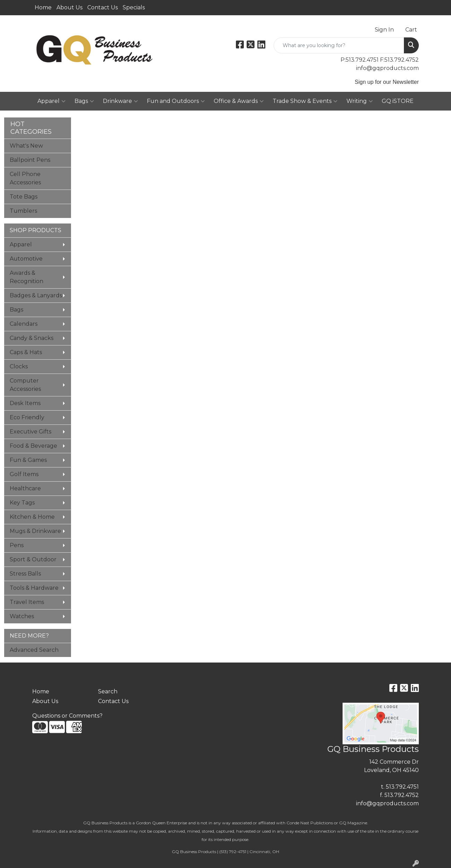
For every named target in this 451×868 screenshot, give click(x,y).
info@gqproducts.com (387, 68)
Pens (17, 545)
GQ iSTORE (398, 101)
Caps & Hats (26, 352)
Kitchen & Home (32, 517)
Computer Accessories (25, 385)
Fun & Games (28, 460)
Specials (134, 7)
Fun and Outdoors (176, 101)
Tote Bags (24, 197)
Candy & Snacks (32, 338)
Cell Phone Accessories (25, 178)
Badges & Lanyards (36, 295)
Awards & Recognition (26, 277)
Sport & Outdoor (33, 559)
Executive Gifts (30, 432)
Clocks (19, 366)
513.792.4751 (402, 787)
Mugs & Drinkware (35, 531)
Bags (84, 101)
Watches (22, 616)
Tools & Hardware (34, 588)
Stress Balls (25, 574)
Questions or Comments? (67, 716)
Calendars (24, 324)
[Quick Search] (339, 45)
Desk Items (25, 403)
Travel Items (27, 602)
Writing (360, 101)
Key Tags (22, 503)
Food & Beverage (33, 446)
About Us (69, 7)
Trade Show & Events (305, 101)
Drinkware (120, 101)
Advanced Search (34, 650)
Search (108, 691)
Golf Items (24, 474)
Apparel (51, 101)
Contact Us (103, 7)
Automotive (26, 259)
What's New (26, 146)
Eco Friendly (27, 417)
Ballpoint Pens (30, 160)
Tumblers (23, 211)
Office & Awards (239, 101)
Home (43, 7)
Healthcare (25, 488)
